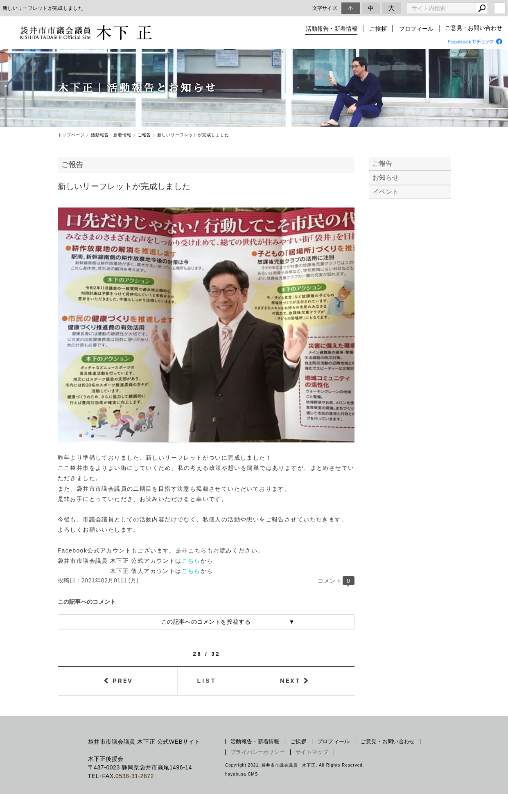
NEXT (290, 681)
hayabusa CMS (242, 774)
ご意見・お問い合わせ (474, 29)
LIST (207, 681)
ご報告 (383, 164)
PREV (123, 681)
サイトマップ (312, 752)
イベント (386, 192)
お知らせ (386, 177)
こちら (191, 561)
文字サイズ (325, 8)
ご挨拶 (379, 29)
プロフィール (416, 29)
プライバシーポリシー (258, 752)
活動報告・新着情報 (333, 29)
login (500, 8)
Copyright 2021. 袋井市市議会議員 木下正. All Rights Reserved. (295, 765)
